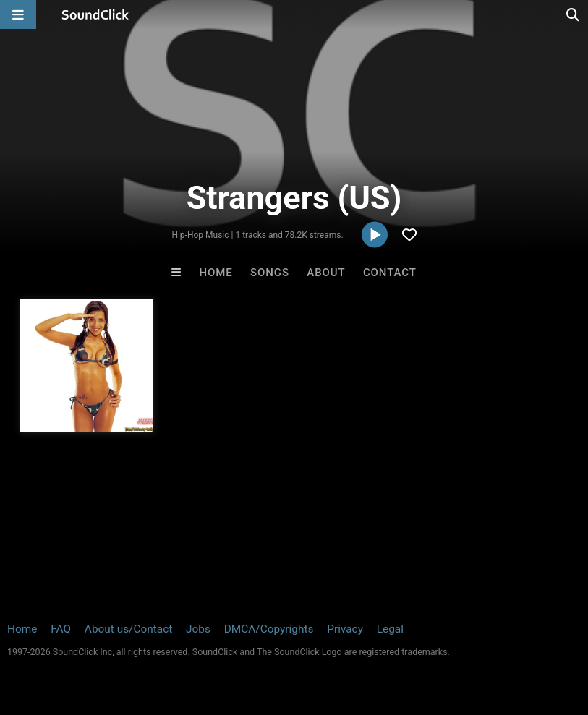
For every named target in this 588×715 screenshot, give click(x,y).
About (326, 273)
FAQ (61, 629)
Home (216, 273)
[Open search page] (574, 14)
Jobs (198, 629)
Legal (390, 629)
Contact (390, 273)
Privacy (345, 629)
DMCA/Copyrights (269, 629)
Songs (270, 273)
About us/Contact (128, 629)
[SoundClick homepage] (95, 14)
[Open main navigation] (18, 14)
